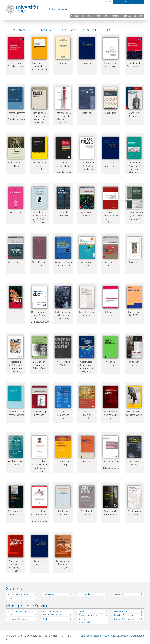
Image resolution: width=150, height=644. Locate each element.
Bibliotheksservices (88, 615)
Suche (107, 2)
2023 (43, 30)
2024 (33, 30)
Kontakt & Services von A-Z (127, 619)
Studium (75, 16)
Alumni (11, 598)
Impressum (97, 636)
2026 (11, 30)
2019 (85, 30)
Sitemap (85, 636)
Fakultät (127, 16)
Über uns (138, 16)
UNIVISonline (120, 612)
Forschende (84, 594)
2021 (64, 30)
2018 (96, 30)
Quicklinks (129, 2)
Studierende (49, 594)
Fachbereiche (102, 16)
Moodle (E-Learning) (124, 615)
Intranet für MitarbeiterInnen (86, 620)
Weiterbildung (121, 594)
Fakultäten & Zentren (18, 619)
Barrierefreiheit (112, 636)
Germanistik (60, 9)
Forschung (87, 16)
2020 (75, 30)
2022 (54, 30)
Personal (116, 16)
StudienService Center (18, 594)
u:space (82, 612)
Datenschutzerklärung (133, 636)
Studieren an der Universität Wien (21, 613)
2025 (22, 30)
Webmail (47, 619)
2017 (106, 30)
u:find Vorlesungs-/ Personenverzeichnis (53, 613)
